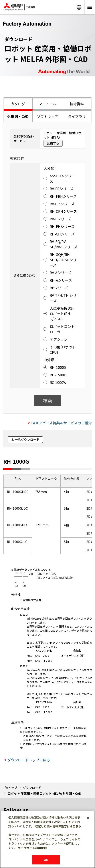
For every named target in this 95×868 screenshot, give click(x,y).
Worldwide (79, 7)
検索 (47, 400)
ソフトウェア (47, 116)
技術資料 (77, 104)
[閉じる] (88, 818)
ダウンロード (32, 788)
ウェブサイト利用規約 (32, 848)
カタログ (18, 104)
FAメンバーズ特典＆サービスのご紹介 (61, 423)
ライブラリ (77, 116)
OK (46, 860)
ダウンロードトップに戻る (29, 760)
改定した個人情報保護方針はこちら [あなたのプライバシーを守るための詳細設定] (58, 826)
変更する (53, 143)
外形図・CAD (18, 116)
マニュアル (47, 104)
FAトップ (11, 788)
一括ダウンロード (27, 439)
